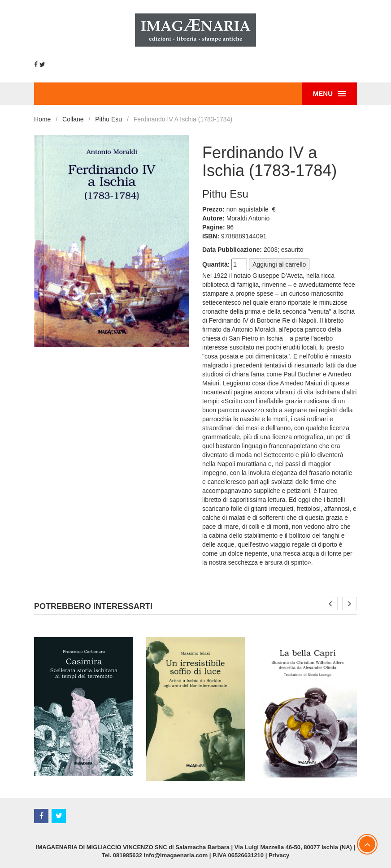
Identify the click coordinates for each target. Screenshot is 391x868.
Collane (73, 119)
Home (42, 119)
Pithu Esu (109, 119)
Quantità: (216, 264)
